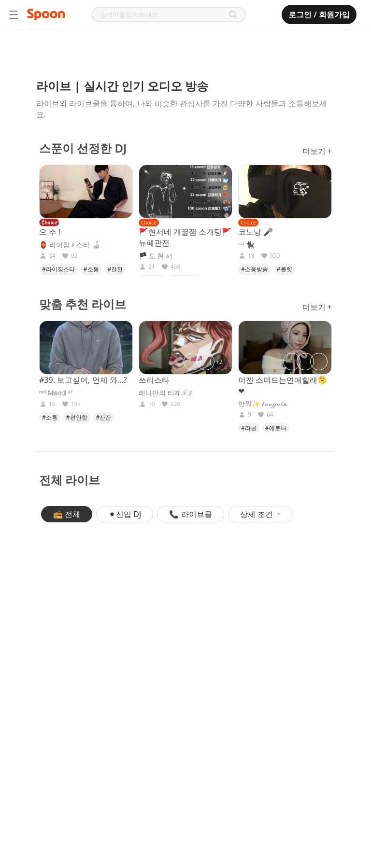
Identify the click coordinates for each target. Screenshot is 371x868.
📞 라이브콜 (190, 514)
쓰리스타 (154, 380)
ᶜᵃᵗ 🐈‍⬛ (246, 245)
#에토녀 (276, 428)
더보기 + (317, 151)
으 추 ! (50, 232)
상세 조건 (260, 514)
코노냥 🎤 (256, 232)
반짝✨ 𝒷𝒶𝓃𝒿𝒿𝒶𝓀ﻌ (263, 404)
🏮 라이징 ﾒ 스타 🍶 (70, 245)
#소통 (91, 269)
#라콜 (249, 428)
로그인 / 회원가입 (319, 14)
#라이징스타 (58, 269)
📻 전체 (67, 514)
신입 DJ (125, 514)
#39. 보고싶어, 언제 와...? (83, 380)
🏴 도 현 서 (156, 256)
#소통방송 (255, 269)
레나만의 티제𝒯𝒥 (166, 393)
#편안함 (77, 417)
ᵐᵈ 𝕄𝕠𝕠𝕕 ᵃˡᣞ (56, 393)
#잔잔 (115, 269)
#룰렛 (285, 269)
